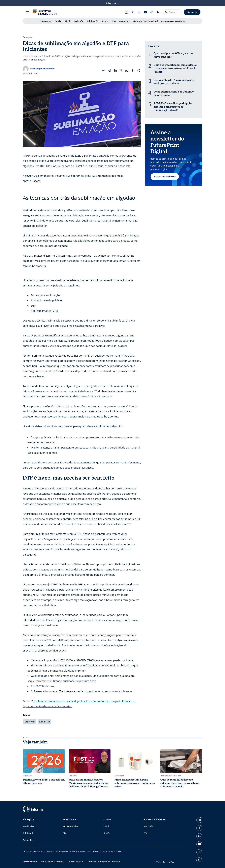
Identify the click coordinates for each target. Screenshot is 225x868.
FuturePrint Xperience (155, 819)
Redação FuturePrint (44, 69)
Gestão (58, 21)
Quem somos (70, 819)
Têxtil (68, 21)
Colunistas (124, 21)
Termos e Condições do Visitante (104, 862)
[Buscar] (167, 12)
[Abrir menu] (27, 12)
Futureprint (45, 21)
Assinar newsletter (165, 177)
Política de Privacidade (52, 862)
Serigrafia (79, 21)
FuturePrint (30, 722)
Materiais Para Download (145, 21)
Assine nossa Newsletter (173, 21)
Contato (107, 819)
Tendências (28, 826)
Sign (104, 21)
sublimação (44, 722)
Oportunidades (71, 826)
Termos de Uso (75, 862)
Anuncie (192, 12)
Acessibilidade (30, 862)
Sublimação (93, 21)
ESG (114, 21)
